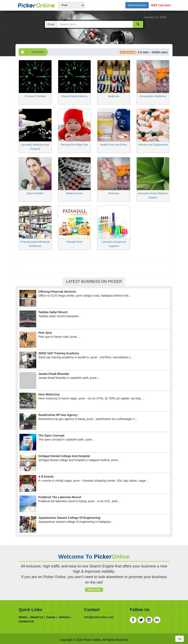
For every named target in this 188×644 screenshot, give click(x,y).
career (51, 617)
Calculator (161, 5)
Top (180, 639)
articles (64, 617)
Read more (94, 590)
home (23, 617)
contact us (26, 621)
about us (36, 617)
